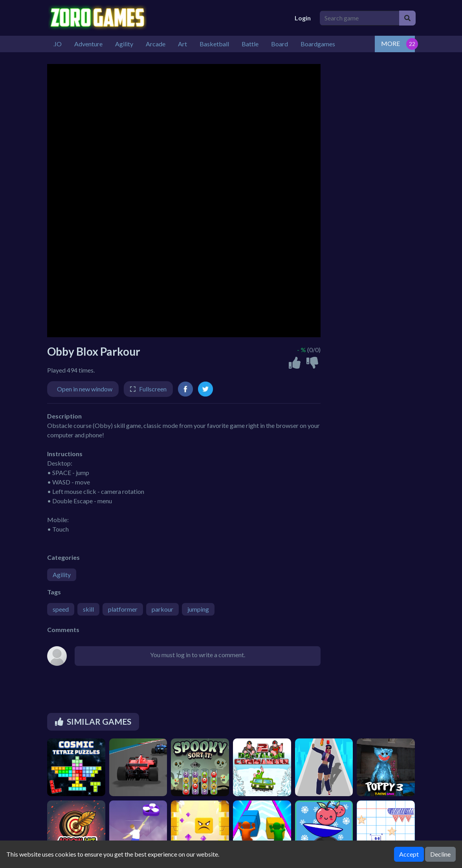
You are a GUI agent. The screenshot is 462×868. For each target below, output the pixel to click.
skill (88, 609)
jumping (198, 609)
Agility (62, 575)
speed (61, 609)
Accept (409, 854)
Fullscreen (153, 389)
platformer (123, 609)
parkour (162, 609)
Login (303, 18)
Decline (440, 854)
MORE (390, 43)
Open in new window (85, 389)
